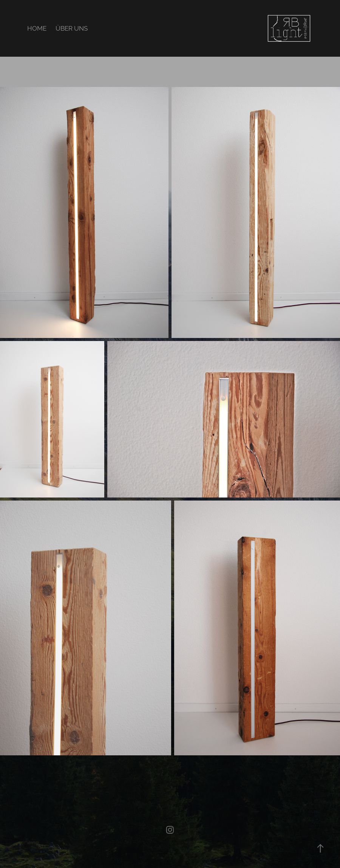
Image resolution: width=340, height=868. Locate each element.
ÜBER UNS (72, 28)
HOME (37, 28)
